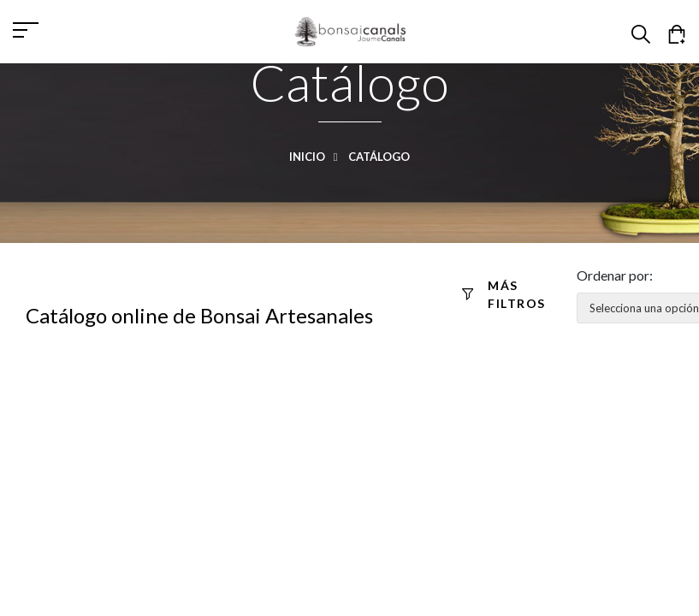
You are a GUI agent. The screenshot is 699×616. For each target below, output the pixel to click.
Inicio (318, 157)
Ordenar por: (615, 275)
